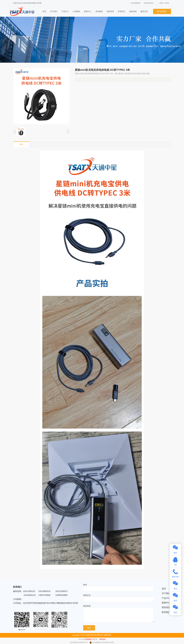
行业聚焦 (76, 11)
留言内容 (87, 606)
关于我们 (54, 11)
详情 (21, 144)
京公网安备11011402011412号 (103, 642)
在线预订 (162, 11)
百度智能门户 (90, 639)
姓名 (85, 585)
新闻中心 (88, 11)
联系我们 (122, 11)
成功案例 (99, 11)
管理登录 (102, 639)
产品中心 (65, 11)
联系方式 (87, 595)
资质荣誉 (110, 11)
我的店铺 (133, 11)
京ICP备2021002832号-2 (79, 642)
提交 (89, 628)
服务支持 (144, 11)
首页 (44, 11)
